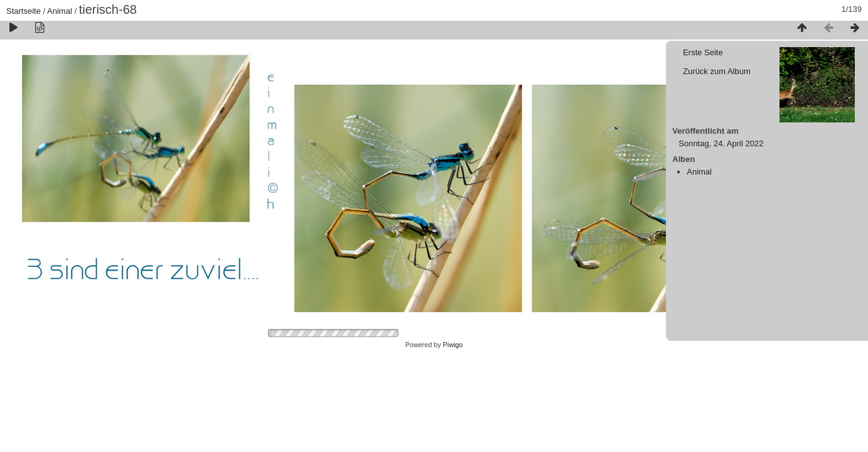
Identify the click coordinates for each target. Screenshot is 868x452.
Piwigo (453, 345)
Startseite (24, 11)
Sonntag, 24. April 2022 (721, 143)
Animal (60, 11)
